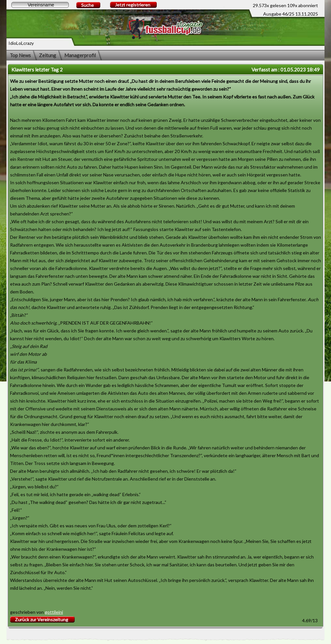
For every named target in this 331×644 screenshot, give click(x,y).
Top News (20, 55)
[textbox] (40, 5)
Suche (87, 5)
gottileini (54, 612)
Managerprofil (80, 55)
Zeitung (48, 55)
